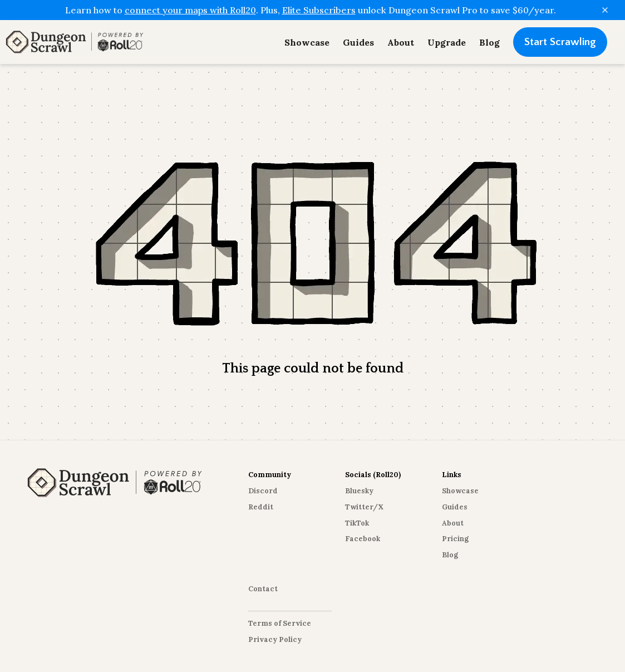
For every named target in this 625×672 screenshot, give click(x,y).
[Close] (605, 10)
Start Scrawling (560, 42)
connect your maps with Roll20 (190, 10)
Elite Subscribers (319, 10)
